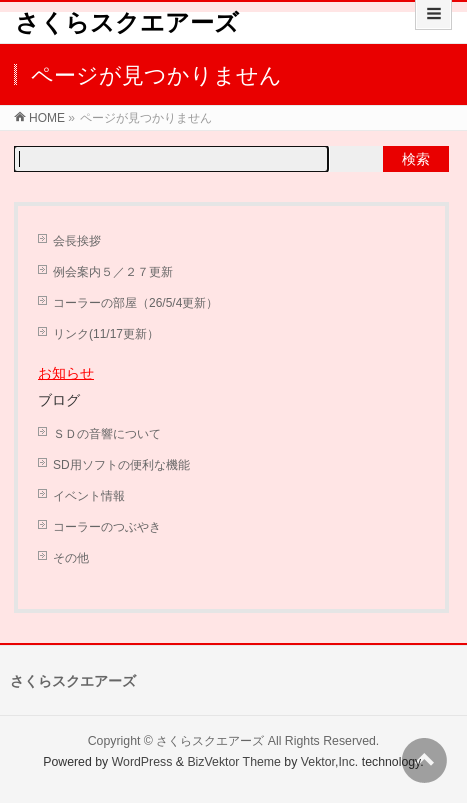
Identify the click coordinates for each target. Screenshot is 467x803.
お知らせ (66, 373)
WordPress (142, 762)
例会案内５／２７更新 (113, 272)
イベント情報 (89, 496)
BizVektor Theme (234, 762)
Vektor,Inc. (330, 762)
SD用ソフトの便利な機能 (121, 465)
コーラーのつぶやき (107, 527)
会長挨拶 (77, 241)
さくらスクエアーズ (127, 22)
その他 (71, 558)
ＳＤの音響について (107, 434)
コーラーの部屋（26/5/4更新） (135, 303)
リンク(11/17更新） (106, 334)
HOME (47, 118)
